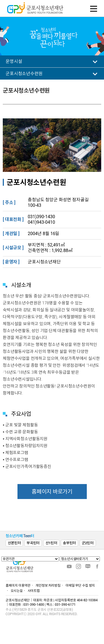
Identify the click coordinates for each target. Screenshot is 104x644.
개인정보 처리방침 (48, 586)
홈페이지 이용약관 (18, 586)
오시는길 (17, 591)
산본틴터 (14, 543)
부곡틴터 (33, 543)
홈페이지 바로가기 (52, 492)
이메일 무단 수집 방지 (80, 586)
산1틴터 (51, 543)
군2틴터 (88, 543)
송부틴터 (69, 543)
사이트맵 (34, 591)
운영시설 (14, 61)
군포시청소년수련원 (24, 74)
